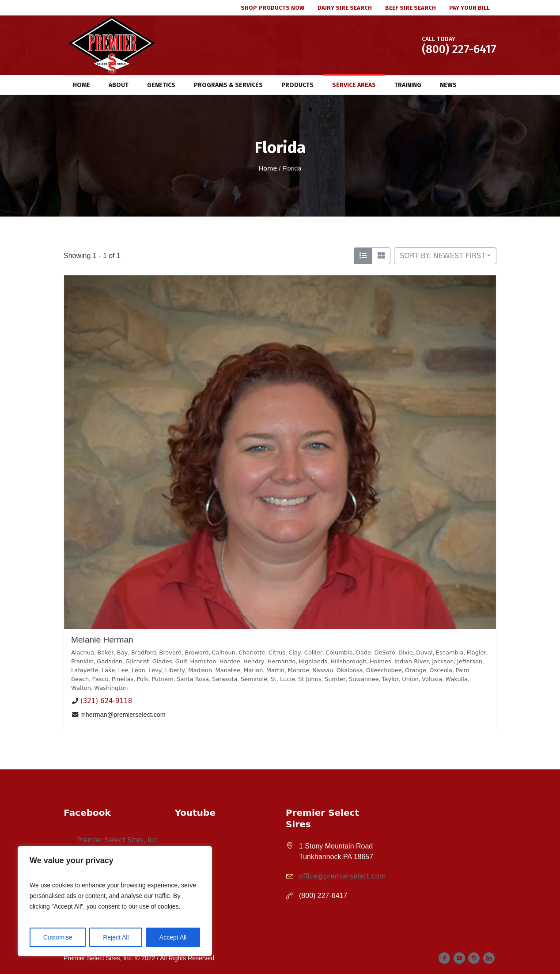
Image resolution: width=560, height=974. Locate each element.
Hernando (282, 661)
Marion (253, 670)
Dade (363, 653)
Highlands (313, 661)
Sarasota (225, 679)
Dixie (406, 653)
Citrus (277, 653)
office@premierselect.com (342, 876)
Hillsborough (348, 661)
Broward (197, 653)
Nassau (323, 670)
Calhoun (224, 653)
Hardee (230, 661)
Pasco (100, 679)
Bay (123, 653)
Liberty (175, 670)
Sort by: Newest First (443, 256)
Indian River (412, 661)
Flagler (477, 653)
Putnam (163, 679)
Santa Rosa (193, 679)
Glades (162, 661)
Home (268, 168)
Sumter (335, 679)
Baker (105, 653)
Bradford (144, 653)
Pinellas (123, 679)
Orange (416, 670)
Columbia (339, 653)
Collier (313, 653)
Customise (58, 937)
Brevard (170, 653)
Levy (155, 670)
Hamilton (203, 661)
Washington (111, 688)
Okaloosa (350, 670)
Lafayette (85, 670)
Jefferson (470, 661)
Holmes (380, 661)
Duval (424, 653)
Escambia (450, 653)
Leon (138, 670)
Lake (108, 670)
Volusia (432, 679)
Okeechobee (384, 670)
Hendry (254, 661)
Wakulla (456, 679)
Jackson (443, 661)
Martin (275, 670)
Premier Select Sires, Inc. (118, 840)
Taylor (390, 679)
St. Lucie (283, 679)
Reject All (116, 937)
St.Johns (310, 679)
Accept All (173, 937)
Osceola (441, 670)
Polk (142, 679)
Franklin (82, 661)
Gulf (181, 661)
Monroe (298, 670)
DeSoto (384, 653)
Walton (81, 688)
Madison (200, 670)
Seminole (254, 679)
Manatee (227, 670)
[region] (115, 901)
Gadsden (110, 661)
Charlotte (252, 653)
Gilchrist (137, 661)
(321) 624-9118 (106, 701)
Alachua (83, 653)
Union (410, 679)
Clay (295, 653)
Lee (123, 670)
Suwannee (364, 679)
